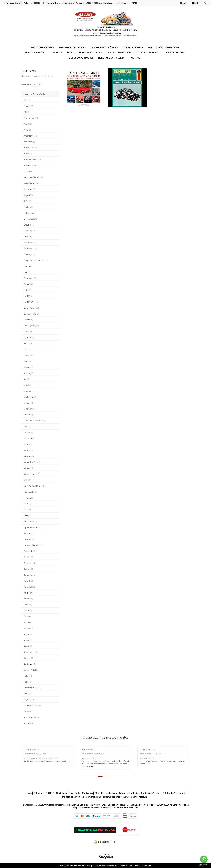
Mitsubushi (30, 492)
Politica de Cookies (151, 793)
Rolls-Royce (30, 593)
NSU (27, 516)
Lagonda (29, 391)
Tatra (27, 682)
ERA (27, 272)
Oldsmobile (30, 521)
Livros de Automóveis (104, 47)
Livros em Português (81, 58)
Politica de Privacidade (174, 793)
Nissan (28, 510)
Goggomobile (31, 314)
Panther (29, 539)
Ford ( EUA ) (31, 302)
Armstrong (30, 142)
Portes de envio (109, 793)
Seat (27, 616)
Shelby (28, 622)
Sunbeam (30, 71)
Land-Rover (31, 409)
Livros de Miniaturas (120, 53)
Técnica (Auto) (32, 688)
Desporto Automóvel (36, 260)
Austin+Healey (33, 159)
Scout (28, 610)
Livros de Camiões (63, 53)
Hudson (29, 332)
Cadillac (29, 207)
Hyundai (29, 337)
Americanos (30, 136)
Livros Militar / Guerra (112, 58)
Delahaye (29, 254)
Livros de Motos (148, 53)
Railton (28, 569)
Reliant (28, 581)
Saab (28, 605)
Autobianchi (31, 165)
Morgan (29, 498)
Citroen (29, 231)
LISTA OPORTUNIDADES (72, 47)
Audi (28, 153)
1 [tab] (100, 777)
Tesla (27, 694)
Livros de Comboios (91, 53)
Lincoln (28, 415)
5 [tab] (111, 777)
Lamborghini (31, 397)
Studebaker (30, 652)
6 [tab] (113, 777)
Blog (97, 793)
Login (183, 3)
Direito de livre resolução (136, 797)
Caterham (30, 213)
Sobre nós (39, 793)
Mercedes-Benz (33, 462)
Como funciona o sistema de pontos (104, 797)
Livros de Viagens (175, 53)
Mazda (29, 450)
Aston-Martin (32, 148)
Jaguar (29, 355)
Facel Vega (30, 278)
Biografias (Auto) (33, 177)
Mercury (29, 468)
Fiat (27, 290)
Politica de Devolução (73, 797)
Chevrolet (30, 219)
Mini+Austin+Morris (35, 486)
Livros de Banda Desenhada (164, 47)
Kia (26, 379)
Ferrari (29, 284)
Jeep (28, 361)
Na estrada (74, 793)
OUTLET (50, 793)
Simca (28, 628)
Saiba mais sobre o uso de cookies (138, 866)
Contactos (87, 793)
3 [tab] (106, 777)
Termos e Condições (129, 793)
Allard (28, 124)
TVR (27, 711)
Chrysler (29, 225)
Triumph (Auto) (33, 705)
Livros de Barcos (36, 53)
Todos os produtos (42, 47)
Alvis (27, 130)
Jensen (28, 367)
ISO (27, 349)
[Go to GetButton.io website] (204, 865)
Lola (27, 427)
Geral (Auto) (31, 308)
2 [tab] (104, 777)
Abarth (28, 106)
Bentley (29, 171)
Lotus (28, 432)
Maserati (29, 438)
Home (29, 793)
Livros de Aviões (133, 47)
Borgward (29, 189)
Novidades (61, 793)
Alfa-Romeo (31, 118)
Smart (28, 646)
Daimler (28, 237)
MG (27, 480)
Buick (27, 201)
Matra (28, 444)
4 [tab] (109, 777)
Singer (28, 634)
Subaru (28, 658)
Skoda (28, 640)
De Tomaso (30, 248)
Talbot (28, 676)
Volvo (28, 723)
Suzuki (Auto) (31, 670)
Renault (29, 587)
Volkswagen (31, 717)
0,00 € (196, 3)
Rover (28, 599)
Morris (28, 504)
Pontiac (29, 557)
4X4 (27, 100)
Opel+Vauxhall (32, 527)
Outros (137, 58)
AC (26, 112)
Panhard (29, 533)
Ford (28, 296)
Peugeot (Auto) (33, 545)
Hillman (28, 320)
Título (37, 84)
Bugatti (28, 195)
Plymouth (29, 551)
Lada (27, 385)
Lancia (28, 403)
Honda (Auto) (31, 326)
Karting (28, 373)
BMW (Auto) (31, 183)
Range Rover (31, 575)
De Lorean (30, 243)
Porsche (29, 563)
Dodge (28, 266)
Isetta (28, 343)
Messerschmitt (32, 474)
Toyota (29, 700)
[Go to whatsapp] (204, 859)
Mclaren (29, 456)
